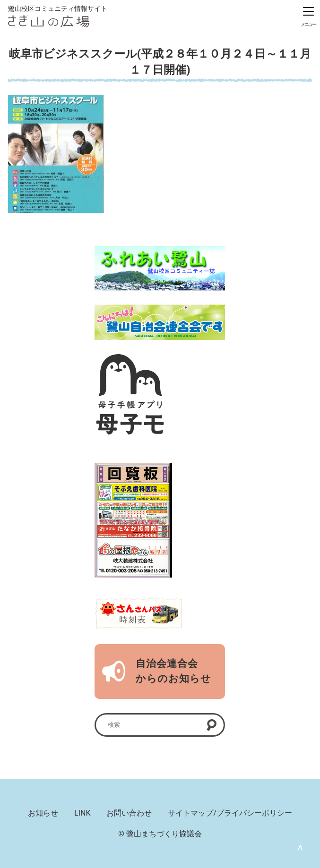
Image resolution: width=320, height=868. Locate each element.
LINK (82, 813)
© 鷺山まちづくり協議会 (160, 834)
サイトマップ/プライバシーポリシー (230, 813)
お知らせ (43, 813)
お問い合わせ (129, 813)
